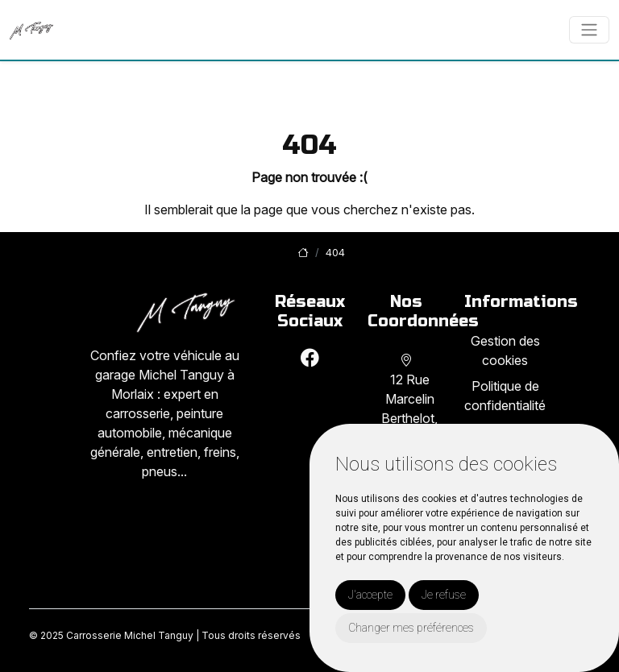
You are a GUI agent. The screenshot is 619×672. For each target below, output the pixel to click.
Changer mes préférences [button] (411, 628)
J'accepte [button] (370, 595)
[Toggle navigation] (589, 30)
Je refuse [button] (444, 595)
